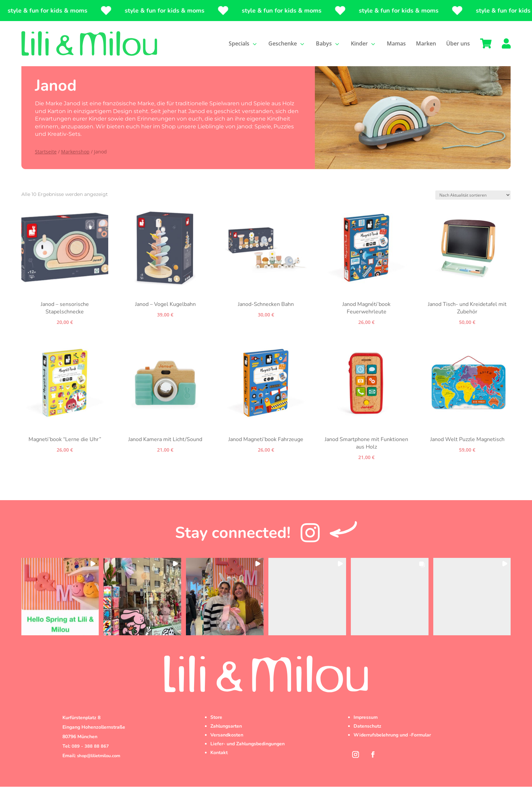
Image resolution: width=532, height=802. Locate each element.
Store (216, 733)
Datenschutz (367, 741)
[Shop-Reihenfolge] (473, 210)
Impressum (366, 733)
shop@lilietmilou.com (99, 771)
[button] (60, 612)
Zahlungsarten (226, 741)
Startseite (46, 167)
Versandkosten (227, 750)
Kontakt (219, 768)
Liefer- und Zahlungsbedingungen (248, 759)
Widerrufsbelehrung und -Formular (392, 750)
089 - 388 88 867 (90, 762)
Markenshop (75, 167)
